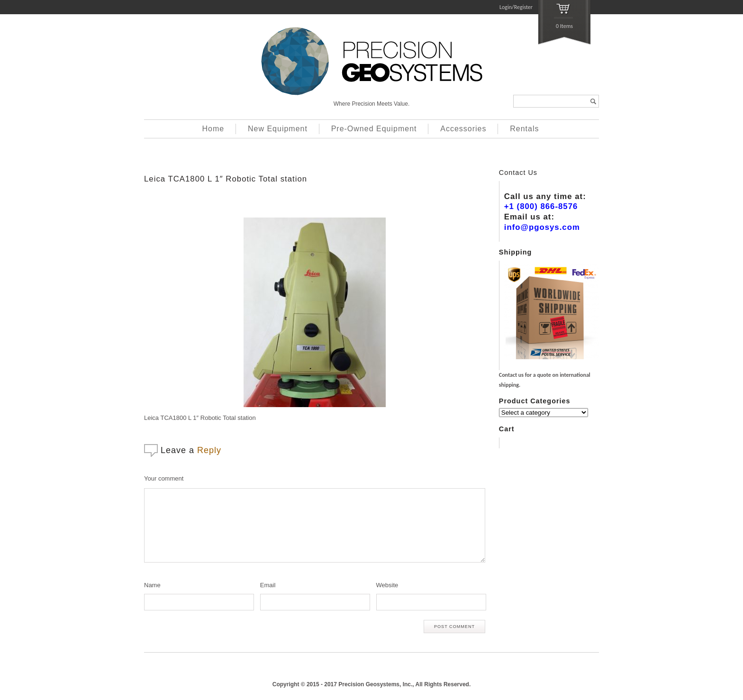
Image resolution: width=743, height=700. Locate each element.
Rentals (524, 129)
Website (387, 585)
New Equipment (278, 129)
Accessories (463, 129)
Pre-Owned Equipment (374, 129)
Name (152, 585)
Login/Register (516, 7)
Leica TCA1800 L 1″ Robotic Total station (226, 179)
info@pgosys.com (542, 227)
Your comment (164, 478)
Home (213, 129)
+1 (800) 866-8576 (541, 206)
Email (268, 585)
